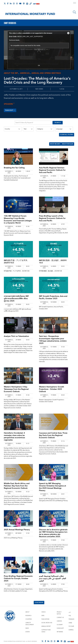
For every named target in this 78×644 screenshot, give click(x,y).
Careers (59, 618)
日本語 (70, 620)
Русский (71, 623)
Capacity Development (30, 621)
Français (71, 616)
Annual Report (46, 623)
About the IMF (11, 73)
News (27, 625)
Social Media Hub (47, 620)
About (27, 609)
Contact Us (60, 615)
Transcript (11, 110)
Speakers (8, 104)
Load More (39, 599)
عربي (70, 609)
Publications (45, 616)
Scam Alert (60, 625)
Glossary (60, 622)
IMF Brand (60, 629)
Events (28, 629)
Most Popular (67, 142)
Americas (25, 73)
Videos (43, 609)
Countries (29, 616)
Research (28, 613)
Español (71, 627)
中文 (70, 613)
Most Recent (53, 142)
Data (43, 613)
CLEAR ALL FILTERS (66, 133)
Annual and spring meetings (46, 73)
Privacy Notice (59, 610)
